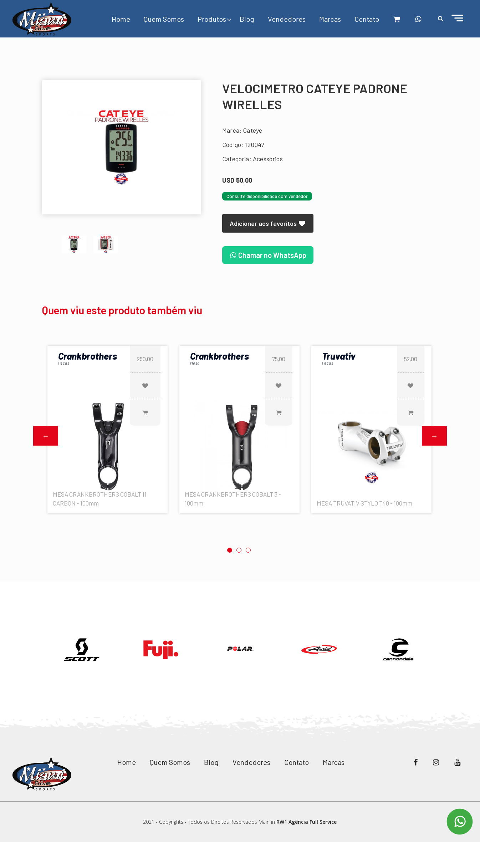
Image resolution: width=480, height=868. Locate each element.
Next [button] (434, 436)
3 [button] (248, 550)
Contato (367, 19)
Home (121, 19)
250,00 (145, 359)
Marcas (330, 19)
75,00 (279, 359)
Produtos (212, 19)
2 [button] (239, 550)
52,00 (411, 359)
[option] (121, 147)
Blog (247, 19)
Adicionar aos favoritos (268, 223)
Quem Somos (164, 19)
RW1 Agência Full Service (307, 822)
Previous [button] (46, 436)
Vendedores (287, 19)
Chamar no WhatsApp (268, 255)
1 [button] (230, 550)
